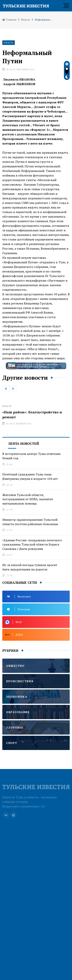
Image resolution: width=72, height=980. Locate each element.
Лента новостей (24, 444)
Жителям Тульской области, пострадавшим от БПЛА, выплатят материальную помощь (28, 499)
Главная (9, 20)
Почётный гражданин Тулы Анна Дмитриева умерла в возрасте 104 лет (30, 476)
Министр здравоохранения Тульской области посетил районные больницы (30, 522)
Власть (26, 20)
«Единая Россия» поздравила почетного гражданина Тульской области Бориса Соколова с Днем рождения (32, 544)
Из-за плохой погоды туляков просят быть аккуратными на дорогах (30, 567)
